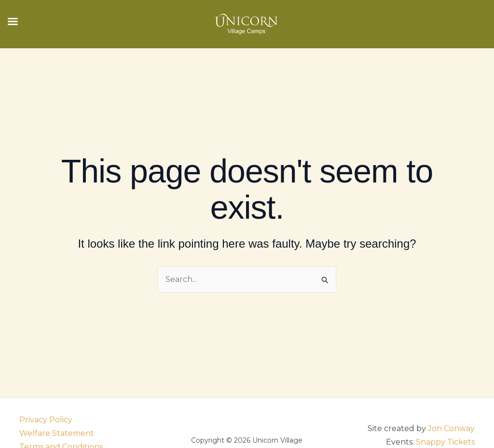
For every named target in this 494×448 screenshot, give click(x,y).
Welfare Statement (57, 433)
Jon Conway (451, 428)
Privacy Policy (46, 420)
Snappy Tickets (445, 442)
